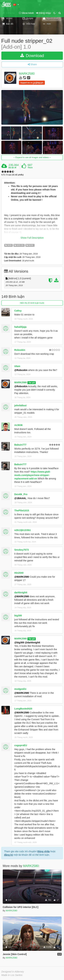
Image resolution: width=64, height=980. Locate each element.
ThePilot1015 (22, 510)
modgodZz (20, 689)
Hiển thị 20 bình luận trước (32, 303)
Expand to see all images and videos (32, 157)
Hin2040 (19, 573)
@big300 (19, 643)
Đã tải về (12, 168)
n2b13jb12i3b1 (23, 530)
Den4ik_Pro (21, 494)
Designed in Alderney (13, 972)
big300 (18, 616)
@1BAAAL (20, 498)
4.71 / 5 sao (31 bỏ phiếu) (12, 175)
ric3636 (18, 425)
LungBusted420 (23, 709)
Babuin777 (20, 445)
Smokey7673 (22, 550)
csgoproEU (21, 745)
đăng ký (9, 855)
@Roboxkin (21, 370)
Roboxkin (20, 350)
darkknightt (21, 592)
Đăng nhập (44, 851)
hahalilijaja (20, 327)
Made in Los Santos (12, 975)
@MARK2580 (22, 577)
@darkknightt (33, 643)
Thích (30, 168)
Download (32, 56)
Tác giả (31, 383)
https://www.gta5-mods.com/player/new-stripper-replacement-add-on (32, 475)
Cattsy (18, 311)
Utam (17, 366)
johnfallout (20, 405)
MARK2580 (27, 74)
